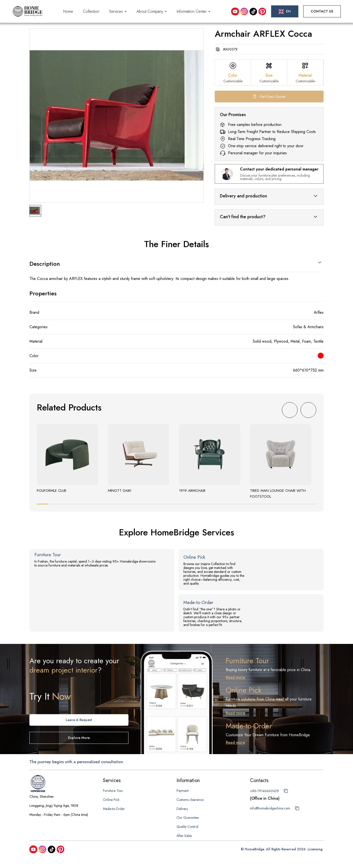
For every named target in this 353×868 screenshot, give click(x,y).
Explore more (79, 738)
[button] (118, 12)
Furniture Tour (113, 791)
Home (68, 11)
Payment (183, 791)
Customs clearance (190, 800)
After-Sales (184, 836)
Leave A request (79, 720)
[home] (28, 11)
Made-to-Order (114, 809)
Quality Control (187, 827)
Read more (235, 677)
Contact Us (322, 11)
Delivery (182, 809)
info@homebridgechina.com (270, 808)
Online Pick (111, 800)
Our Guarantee (188, 818)
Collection (91, 11)
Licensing (315, 849)
